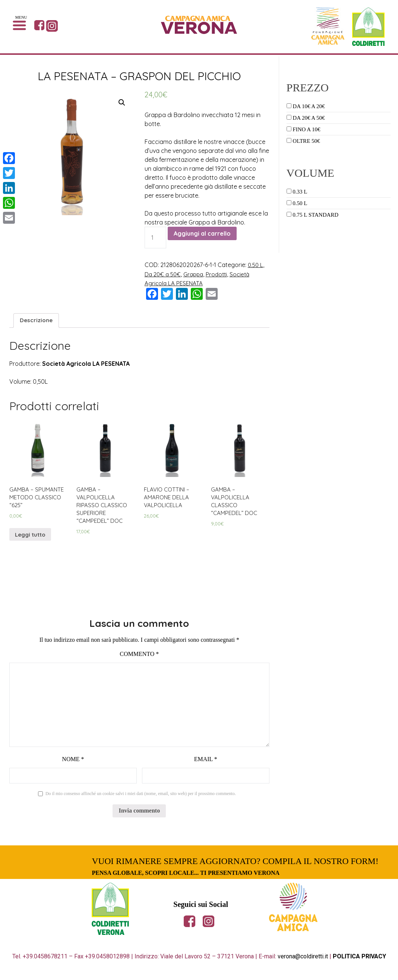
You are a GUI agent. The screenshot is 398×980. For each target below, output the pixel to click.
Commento (139, 660)
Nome (73, 765)
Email (206, 765)
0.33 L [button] (300, 192)
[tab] (37, 320)
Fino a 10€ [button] (306, 129)
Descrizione (37, 320)
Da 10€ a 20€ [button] (309, 106)
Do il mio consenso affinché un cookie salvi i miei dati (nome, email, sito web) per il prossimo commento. (141, 800)
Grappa (196, 274)
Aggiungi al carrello (202, 233)
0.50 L (256, 265)
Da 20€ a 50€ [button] (309, 118)
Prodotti (221, 274)
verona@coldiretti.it (303, 962)
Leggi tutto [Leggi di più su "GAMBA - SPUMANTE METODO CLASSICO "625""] (32, 538)
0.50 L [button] (300, 203)
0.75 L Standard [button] (315, 215)
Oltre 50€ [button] (306, 141)
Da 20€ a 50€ (164, 274)
